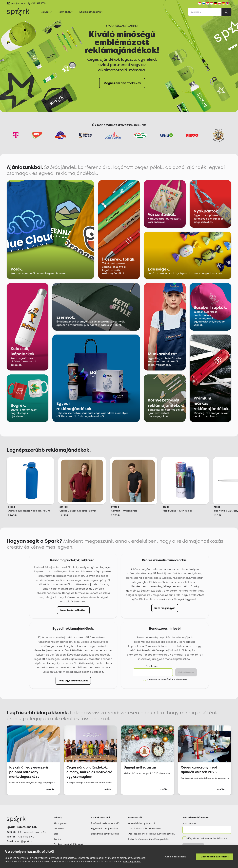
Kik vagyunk (60, 823)
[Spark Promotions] (18, 12)
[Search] (226, 12)
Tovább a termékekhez (73, 610)
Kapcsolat (59, 828)
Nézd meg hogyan (165, 608)
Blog (56, 834)
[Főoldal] (26, 819)
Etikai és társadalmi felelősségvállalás (149, 839)
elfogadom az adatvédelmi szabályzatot (167, 679)
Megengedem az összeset (215, 857)
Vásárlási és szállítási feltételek (145, 828)
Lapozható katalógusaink (105, 834)
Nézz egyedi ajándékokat (73, 681)
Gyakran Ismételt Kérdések (68, 844)
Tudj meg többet (132, 861)
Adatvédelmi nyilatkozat (142, 823)
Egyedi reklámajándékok (105, 828)
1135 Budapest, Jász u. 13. (32, 832)
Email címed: (153, 666)
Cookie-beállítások (176, 857)
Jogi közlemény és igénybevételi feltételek (151, 834)
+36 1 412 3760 (38, 3)
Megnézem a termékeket (122, 83)
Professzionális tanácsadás (106, 823)
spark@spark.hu (24, 841)
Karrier (57, 839)
